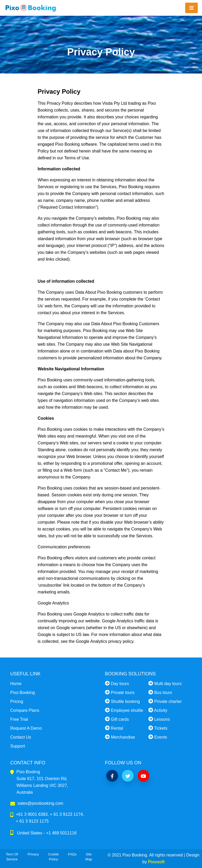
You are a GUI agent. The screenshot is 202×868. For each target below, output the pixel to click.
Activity (158, 710)
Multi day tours (165, 683)
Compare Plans (25, 710)
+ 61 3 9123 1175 (32, 821)
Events (158, 737)
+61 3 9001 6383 (32, 814)
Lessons (159, 719)
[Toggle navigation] (191, 8)
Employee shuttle (124, 710)
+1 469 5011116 (61, 833)
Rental (114, 728)
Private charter (165, 701)
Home (16, 684)
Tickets (158, 728)
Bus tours (160, 692)
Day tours (117, 683)
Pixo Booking (22, 693)
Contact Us (21, 737)
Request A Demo (26, 728)
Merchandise (120, 737)
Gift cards (117, 719)
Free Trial (19, 719)
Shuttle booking (122, 701)
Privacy (33, 854)
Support (18, 746)
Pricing (17, 701)
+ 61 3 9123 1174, (67, 814)
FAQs (72, 854)
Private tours (120, 692)
